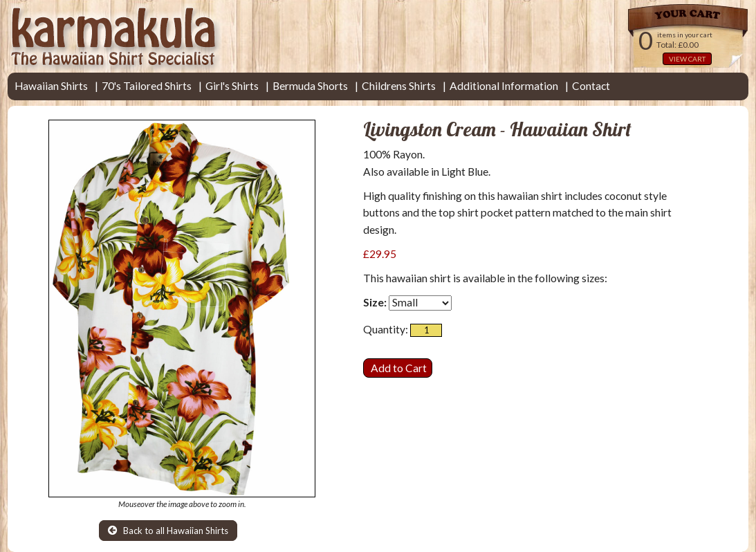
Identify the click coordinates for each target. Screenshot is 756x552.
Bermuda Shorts (310, 86)
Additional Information (504, 86)
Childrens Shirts (399, 86)
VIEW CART (687, 59)
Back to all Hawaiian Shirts (168, 531)
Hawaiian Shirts (51, 86)
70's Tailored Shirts (147, 86)
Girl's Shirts (232, 86)
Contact (591, 86)
